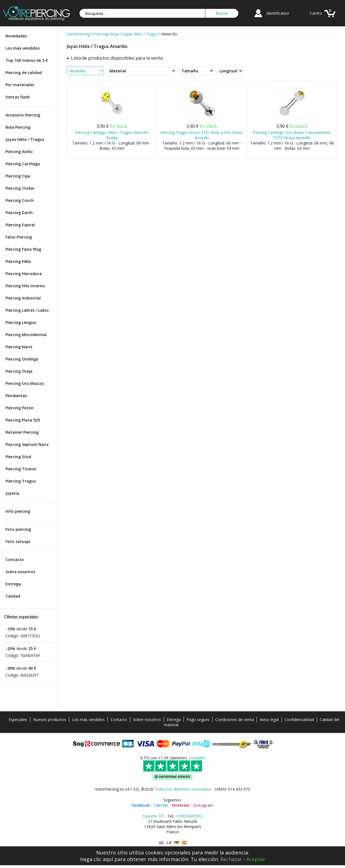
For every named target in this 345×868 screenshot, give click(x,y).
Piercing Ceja (18, 176)
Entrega (13, 584)
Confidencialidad (299, 719)
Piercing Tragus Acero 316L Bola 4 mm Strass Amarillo (202, 135)
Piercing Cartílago (23, 164)
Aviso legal (269, 719)
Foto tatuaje (18, 541)
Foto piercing (18, 529)
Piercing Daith (19, 213)
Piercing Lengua (21, 322)
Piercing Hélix (18, 261)
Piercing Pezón (20, 408)
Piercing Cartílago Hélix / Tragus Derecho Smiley (112, 135)
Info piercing (18, 511)
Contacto (15, 559)
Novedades (16, 36)
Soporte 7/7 (153, 816)
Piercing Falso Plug (23, 249)
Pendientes (16, 396)
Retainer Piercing (22, 432)
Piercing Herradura (24, 274)
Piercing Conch (20, 200)
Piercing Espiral (20, 225)
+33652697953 (189, 816)
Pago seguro (198, 719)
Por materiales (20, 85)
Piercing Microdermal (26, 335)
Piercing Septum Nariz (27, 444)
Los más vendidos (23, 48)
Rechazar (231, 859)
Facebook (141, 805)
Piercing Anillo (19, 152)
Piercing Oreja (19, 371)
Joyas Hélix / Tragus (25, 139)
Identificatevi (278, 13)
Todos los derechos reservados (183, 789)
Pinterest (181, 805)
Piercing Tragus (21, 481)
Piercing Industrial (23, 298)
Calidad (13, 596)
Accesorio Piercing (23, 115)
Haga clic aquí (97, 859)
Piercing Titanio (21, 469)
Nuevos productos (50, 719)
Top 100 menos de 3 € (27, 60)
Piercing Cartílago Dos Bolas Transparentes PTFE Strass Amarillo (292, 135)
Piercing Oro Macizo (25, 383)
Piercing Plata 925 (23, 420)
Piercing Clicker (20, 188)
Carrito (316, 13)
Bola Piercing (18, 127)
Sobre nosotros (20, 572)
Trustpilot (197, 758)
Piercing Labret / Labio (27, 310)
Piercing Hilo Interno (25, 286)
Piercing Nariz (19, 347)
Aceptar (256, 859)
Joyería (12, 493)
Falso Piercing (19, 237)
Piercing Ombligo (22, 359)
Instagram (203, 805)
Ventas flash (18, 97)
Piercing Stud (18, 457)
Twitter (161, 805)
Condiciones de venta (235, 719)
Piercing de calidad (24, 73)
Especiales (18, 719)
